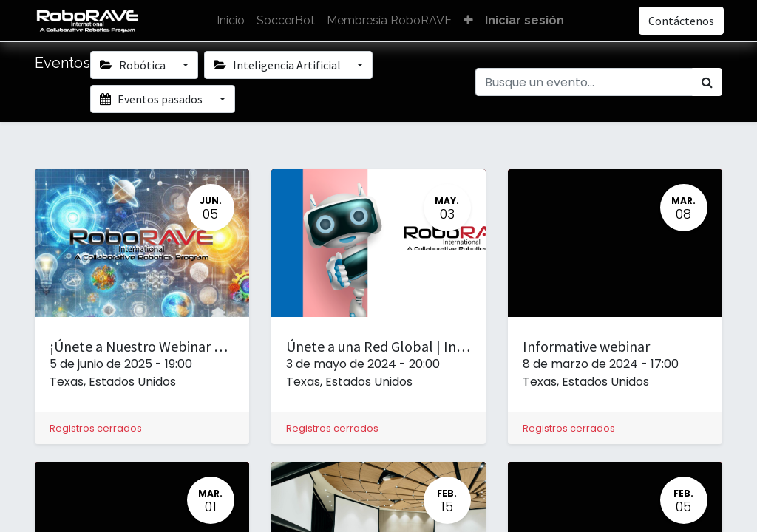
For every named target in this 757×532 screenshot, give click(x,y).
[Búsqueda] (707, 82)
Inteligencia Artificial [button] (278, 65)
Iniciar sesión (525, 20)
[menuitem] (231, 21)
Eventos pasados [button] (152, 99)
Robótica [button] (134, 65)
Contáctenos (680, 21)
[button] (468, 21)
